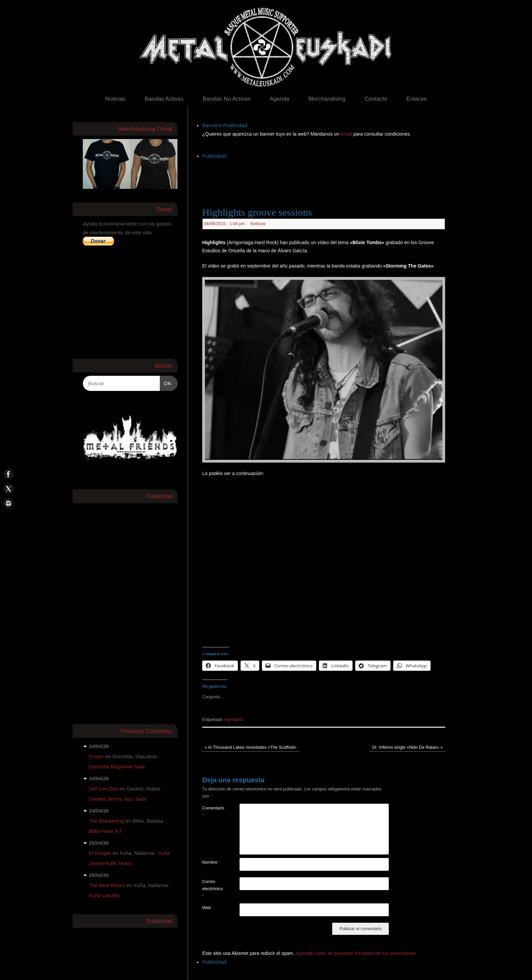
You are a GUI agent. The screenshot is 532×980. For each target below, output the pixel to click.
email (347, 134)
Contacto (376, 99)
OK (166, 383)
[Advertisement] (326, 176)
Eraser (96, 756)
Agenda (280, 99)
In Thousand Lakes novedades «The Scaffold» (251, 747)
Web (207, 908)
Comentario (212, 812)
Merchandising (327, 99)
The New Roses (107, 885)
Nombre (211, 862)
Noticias (115, 99)
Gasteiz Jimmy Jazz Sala (117, 799)
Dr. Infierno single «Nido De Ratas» (407, 747)
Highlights (233, 720)
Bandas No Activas (226, 99)
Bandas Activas (164, 99)
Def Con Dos (103, 789)
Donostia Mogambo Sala (117, 767)
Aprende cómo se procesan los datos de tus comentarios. (356, 953)
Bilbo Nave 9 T (106, 831)
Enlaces (417, 99)
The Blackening (106, 821)
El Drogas (100, 853)
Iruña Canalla (104, 895)
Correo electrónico (212, 889)
